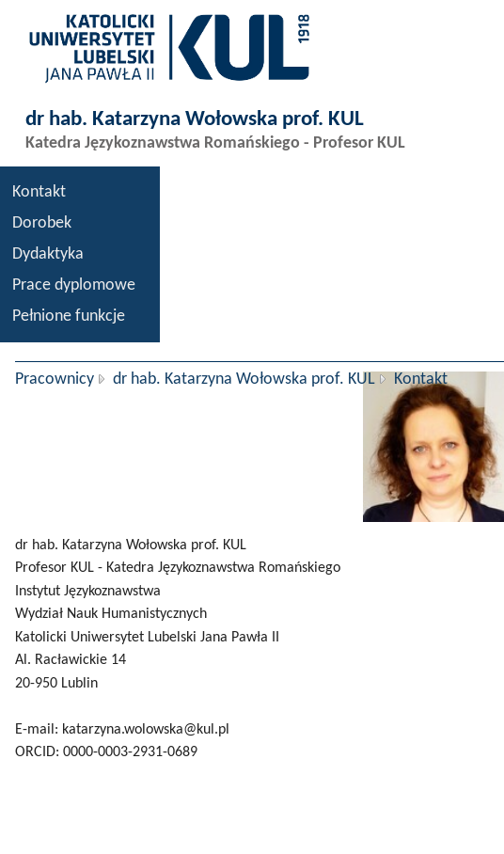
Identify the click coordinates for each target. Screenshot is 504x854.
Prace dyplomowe (74, 285)
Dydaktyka (48, 254)
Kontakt (39, 192)
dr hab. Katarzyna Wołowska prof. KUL (244, 380)
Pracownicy (55, 380)
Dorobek (42, 223)
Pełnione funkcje (69, 316)
